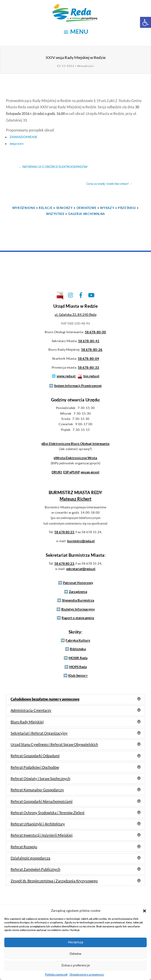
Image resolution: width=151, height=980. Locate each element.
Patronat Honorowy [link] (78, 583)
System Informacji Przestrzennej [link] (78, 386)
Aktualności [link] (86, 66)
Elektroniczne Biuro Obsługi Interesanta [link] (75, 443)
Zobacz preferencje (75, 965)
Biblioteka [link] (78, 649)
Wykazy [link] (107, 208)
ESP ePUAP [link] (71, 472)
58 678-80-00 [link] (95, 332)
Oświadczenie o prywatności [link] (87, 974)
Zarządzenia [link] (78, 592)
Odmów (75, 954)
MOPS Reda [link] (78, 667)
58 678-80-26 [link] (92, 349)
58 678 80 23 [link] (64, 532)
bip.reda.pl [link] (91, 376)
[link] (146, 22)
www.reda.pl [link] (66, 376)
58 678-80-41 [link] (89, 341)
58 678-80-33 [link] (88, 367)
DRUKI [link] (57, 472)
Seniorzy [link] (65, 208)
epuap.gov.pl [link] (90, 472)
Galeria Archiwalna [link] (87, 214)
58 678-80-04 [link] (88, 358)
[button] (145, 911)
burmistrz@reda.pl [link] (81, 541)
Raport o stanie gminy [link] (78, 618)
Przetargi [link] (127, 208)
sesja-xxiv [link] (17, 143)
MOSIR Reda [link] (78, 658)
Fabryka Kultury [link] (78, 640)
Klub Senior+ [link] (78, 675)
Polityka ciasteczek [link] (56, 974)
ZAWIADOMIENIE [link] (24, 137)
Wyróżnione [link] (24, 208)
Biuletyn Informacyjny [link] (78, 609)
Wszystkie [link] (55, 214)
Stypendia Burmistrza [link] (78, 600)
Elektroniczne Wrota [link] (75, 458)
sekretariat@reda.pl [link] (81, 569)
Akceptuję (75, 942)
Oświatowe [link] (87, 208)
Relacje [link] (46, 208)
